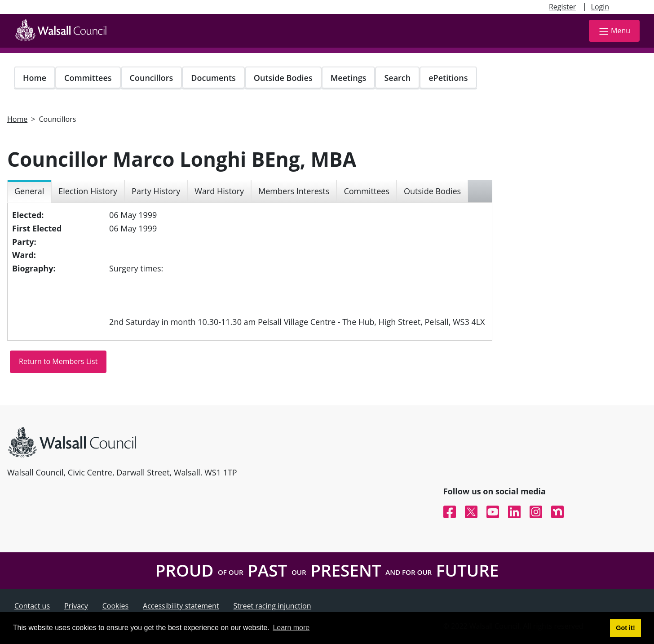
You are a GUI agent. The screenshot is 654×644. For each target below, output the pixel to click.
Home (35, 78)
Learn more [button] (291, 628)
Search (397, 78)
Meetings (349, 78)
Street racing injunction (272, 606)
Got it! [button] (625, 628)
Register (562, 7)
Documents (213, 78)
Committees (88, 78)
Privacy (76, 606)
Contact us (32, 606)
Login (600, 7)
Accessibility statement (181, 606)
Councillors (152, 78)
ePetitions (448, 78)
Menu (614, 31)
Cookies (115, 606)
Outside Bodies (283, 78)
